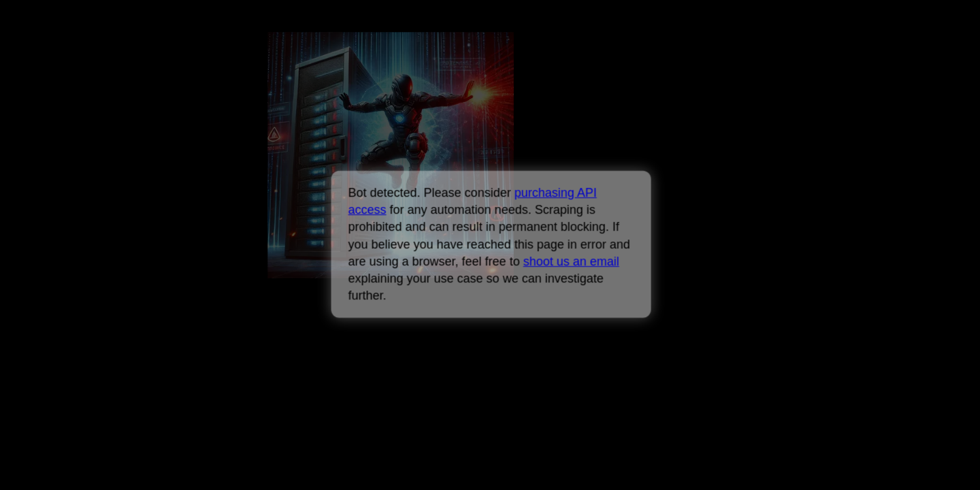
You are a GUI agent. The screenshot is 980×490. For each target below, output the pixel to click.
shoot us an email (571, 261)
